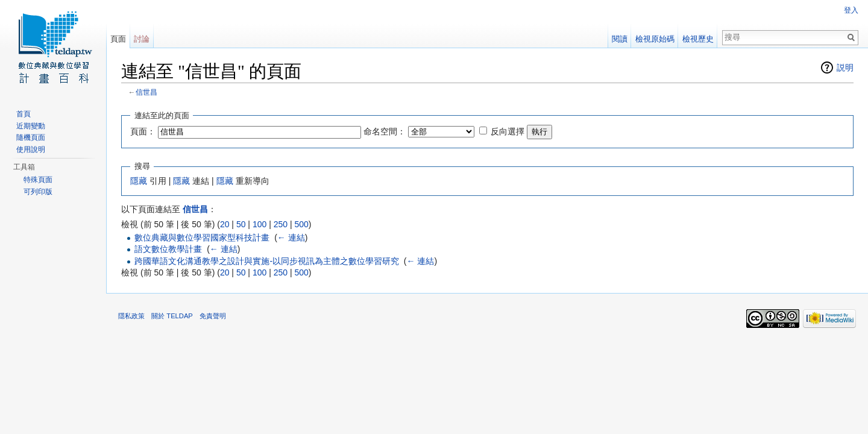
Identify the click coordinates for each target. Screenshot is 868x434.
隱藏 (139, 181)
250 (281, 224)
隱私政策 (131, 316)
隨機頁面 (31, 137)
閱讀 (620, 39)
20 (225, 224)
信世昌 (146, 92)
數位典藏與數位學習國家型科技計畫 (202, 237)
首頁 (24, 114)
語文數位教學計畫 (168, 249)
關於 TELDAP (172, 316)
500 (301, 224)
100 (259, 224)
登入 (851, 10)
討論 (142, 39)
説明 (845, 68)
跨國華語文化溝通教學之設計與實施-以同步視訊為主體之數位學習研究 (267, 261)
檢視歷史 (698, 39)
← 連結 (291, 237)
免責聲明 (213, 316)
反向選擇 (508, 131)
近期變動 (31, 126)
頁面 (118, 39)
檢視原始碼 (655, 39)
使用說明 (31, 149)
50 (241, 224)
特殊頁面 (38, 180)
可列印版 (38, 192)
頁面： (143, 131)
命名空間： (385, 131)
